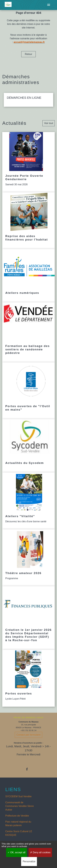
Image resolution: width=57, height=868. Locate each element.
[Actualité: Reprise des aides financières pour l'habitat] (28, 221)
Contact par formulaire (28, 735)
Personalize (29, 861)
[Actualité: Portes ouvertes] (28, 678)
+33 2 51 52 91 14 (29, 730)
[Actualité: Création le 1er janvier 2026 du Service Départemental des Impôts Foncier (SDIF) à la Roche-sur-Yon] (28, 618)
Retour (28, 54)
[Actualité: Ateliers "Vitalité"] (28, 501)
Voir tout (49, 123)
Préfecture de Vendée (17, 816)
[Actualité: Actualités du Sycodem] (28, 446)
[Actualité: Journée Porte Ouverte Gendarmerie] (28, 162)
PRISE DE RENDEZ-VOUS (28, 718)
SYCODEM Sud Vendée (18, 796)
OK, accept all (16, 852)
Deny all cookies (40, 852)
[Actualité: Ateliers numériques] (28, 276)
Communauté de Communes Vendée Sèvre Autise (20, 806)
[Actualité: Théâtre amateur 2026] (28, 558)
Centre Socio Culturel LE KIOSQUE (19, 833)
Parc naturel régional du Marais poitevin (18, 824)
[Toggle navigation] (49, 5)
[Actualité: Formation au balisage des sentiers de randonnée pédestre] (28, 332)
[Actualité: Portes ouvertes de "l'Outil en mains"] (28, 391)
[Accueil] (8, 5)
